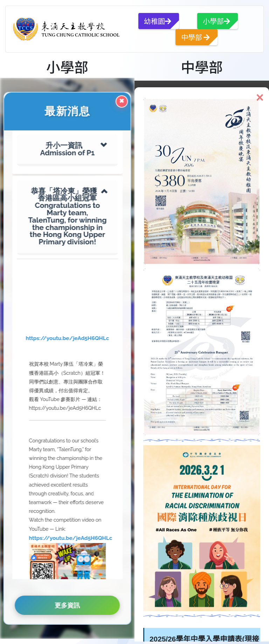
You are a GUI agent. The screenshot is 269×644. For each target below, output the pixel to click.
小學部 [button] (216, 21)
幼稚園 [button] (158, 21)
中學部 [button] (195, 37)
